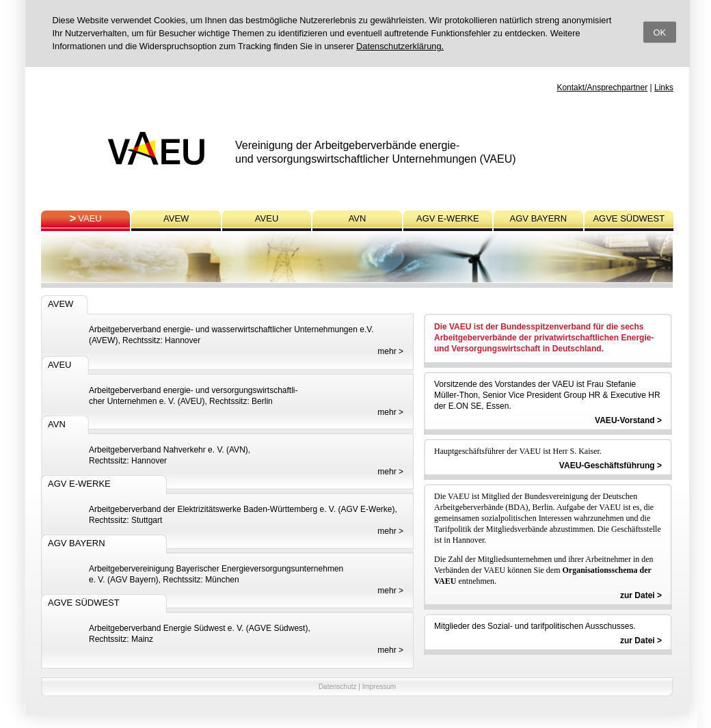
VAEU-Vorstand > (628, 420)
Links (664, 87)
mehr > (390, 351)
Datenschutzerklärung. (400, 46)
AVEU (267, 218)
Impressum (379, 687)
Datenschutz (338, 687)
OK (660, 32)
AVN (358, 218)
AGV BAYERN (539, 218)
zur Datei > (641, 595)
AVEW (176, 218)
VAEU (90, 218)
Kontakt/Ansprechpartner (602, 87)
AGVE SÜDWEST (629, 218)
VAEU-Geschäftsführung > (611, 466)
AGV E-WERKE (448, 218)
